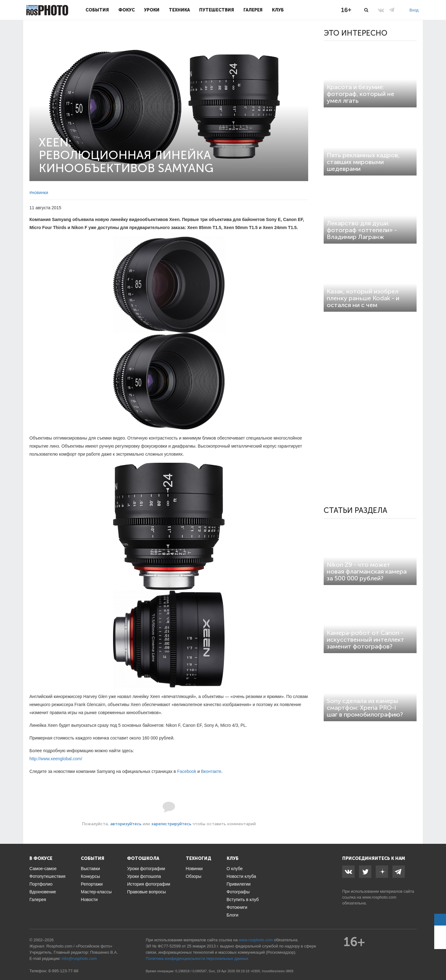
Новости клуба (241, 876)
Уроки (152, 10)
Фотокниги (237, 907)
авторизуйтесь (126, 824)
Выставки (90, 869)
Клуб (278, 10)
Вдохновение (43, 892)
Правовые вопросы (146, 892)
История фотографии (149, 884)
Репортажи (92, 884)
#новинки (39, 193)
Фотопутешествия (47, 876)
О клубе (235, 869)
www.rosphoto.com (379, 897)
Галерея (253, 10)
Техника (179, 10)
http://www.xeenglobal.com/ (56, 759)
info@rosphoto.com (79, 958)
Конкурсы (90, 876)
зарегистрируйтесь (171, 824)
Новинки (194, 869)
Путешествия (217, 10)
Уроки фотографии (146, 869)
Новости (89, 900)
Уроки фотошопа (144, 876)
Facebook (187, 771)
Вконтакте (211, 771)
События (97, 10)
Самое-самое (43, 869)
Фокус (127, 10)
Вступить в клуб (243, 900)
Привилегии (239, 884)
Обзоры (194, 876)
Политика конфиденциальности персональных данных (197, 958)
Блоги (233, 915)
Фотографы (238, 892)
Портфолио (41, 884)
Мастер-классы (96, 892)
